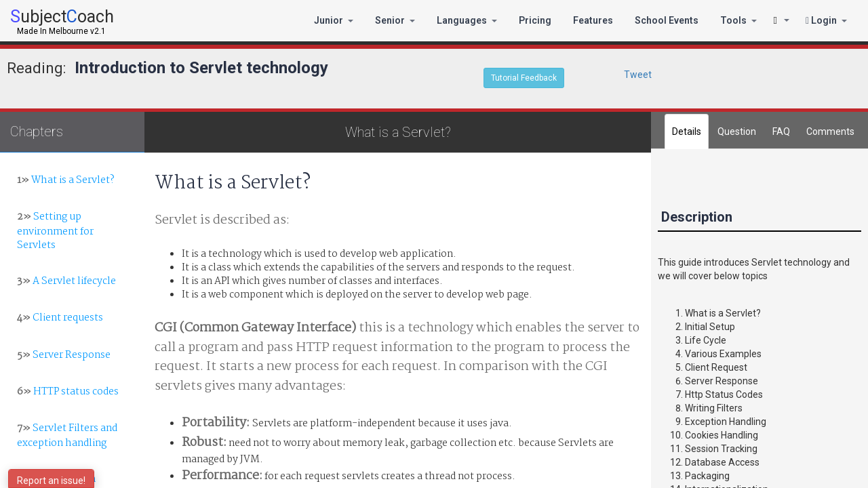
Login (826, 20)
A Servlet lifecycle (66, 281)
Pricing (535, 20)
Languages (467, 20)
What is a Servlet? (66, 180)
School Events (667, 20)
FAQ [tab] (781, 131)
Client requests (60, 318)
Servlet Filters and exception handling (67, 435)
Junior (334, 20)
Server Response (64, 355)
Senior (395, 20)
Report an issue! (51, 481)
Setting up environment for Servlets (55, 231)
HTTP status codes (68, 392)
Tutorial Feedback (524, 78)
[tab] (830, 131)
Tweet (638, 75)
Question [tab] (737, 131)
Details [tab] (687, 131)
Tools (738, 20)
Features (593, 20)
